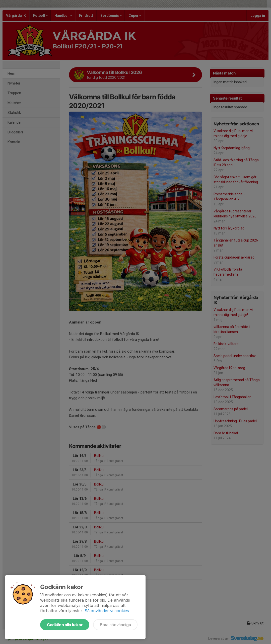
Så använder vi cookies (107, 611)
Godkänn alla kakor (65, 625)
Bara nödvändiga (115, 625)
